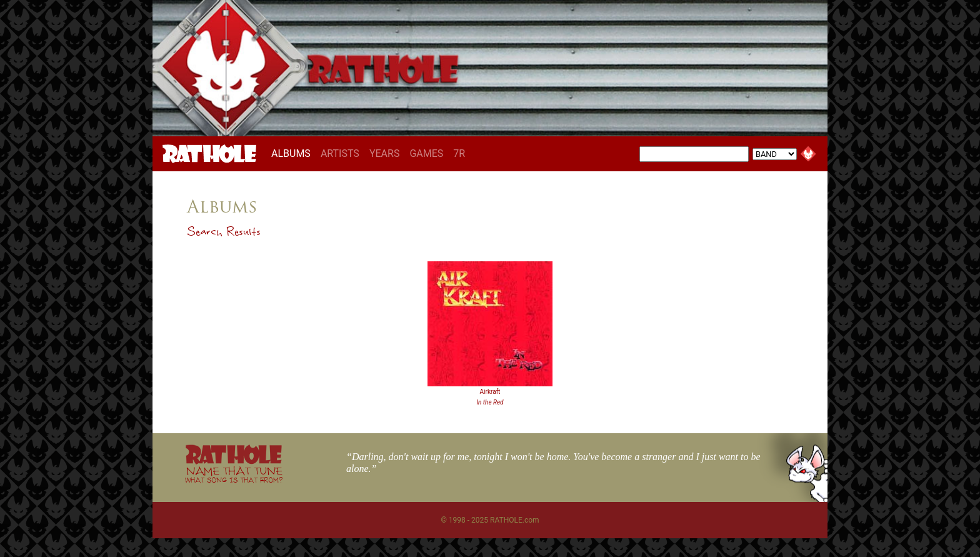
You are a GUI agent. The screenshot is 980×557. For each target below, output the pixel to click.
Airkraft (490, 392)
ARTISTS (340, 153)
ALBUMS (293, 153)
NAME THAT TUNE (234, 474)
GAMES (426, 153)
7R (459, 153)
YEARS (385, 153)
